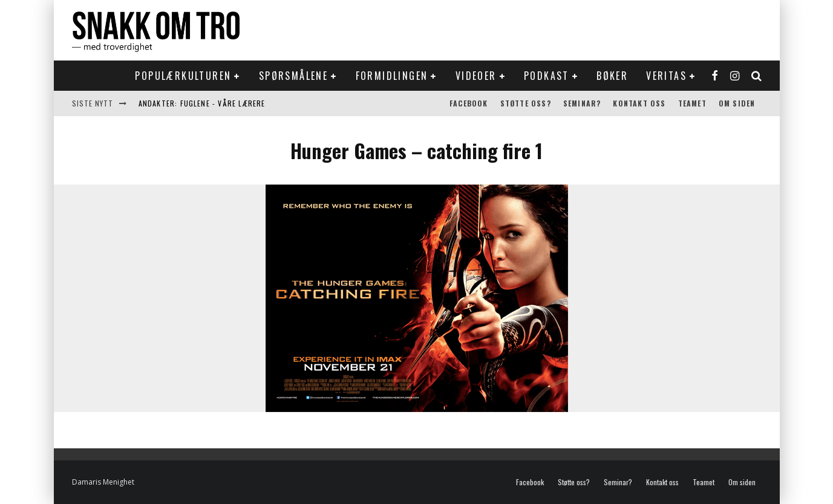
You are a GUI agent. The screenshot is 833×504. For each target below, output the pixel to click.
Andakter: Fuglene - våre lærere (202, 103)
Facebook (469, 103)
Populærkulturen (183, 76)
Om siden (737, 103)
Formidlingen (392, 76)
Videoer (476, 76)
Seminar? (582, 103)
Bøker (612, 76)
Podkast (547, 76)
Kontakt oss (639, 103)
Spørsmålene (293, 76)
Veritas (666, 76)
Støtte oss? (526, 103)
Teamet (692, 103)
